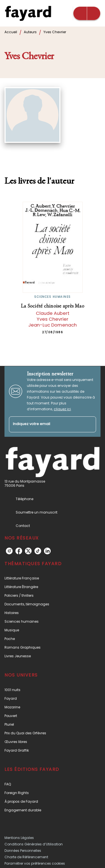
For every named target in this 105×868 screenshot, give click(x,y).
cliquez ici (62, 409)
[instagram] (9, 551)
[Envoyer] (89, 424)
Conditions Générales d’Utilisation (34, 844)
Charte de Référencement (26, 857)
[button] (53, 578)
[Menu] (87, 13)
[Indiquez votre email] (46, 424)
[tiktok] (38, 551)
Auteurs (30, 32)
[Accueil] (28, 13)
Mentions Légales (19, 838)
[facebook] (19, 551)
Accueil (11, 32)
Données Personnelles (23, 851)
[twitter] (28, 551)
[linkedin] (47, 551)
